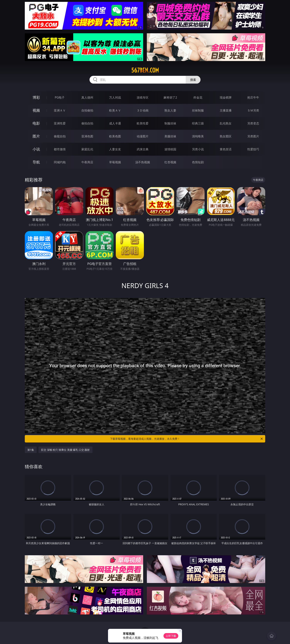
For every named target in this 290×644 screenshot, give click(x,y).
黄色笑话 (226, 149)
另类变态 (253, 123)
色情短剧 (198, 162)
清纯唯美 (198, 136)
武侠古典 (143, 149)
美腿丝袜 (170, 136)
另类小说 (198, 149)
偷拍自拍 (87, 123)
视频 (36, 110)
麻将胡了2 (170, 97)
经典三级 (198, 123)
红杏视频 (170, 162)
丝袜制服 (198, 110)
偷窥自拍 (60, 136)
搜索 (193, 80)
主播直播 (226, 110)
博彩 (36, 97)
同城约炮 (60, 162)
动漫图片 (143, 136)
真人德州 (87, 97)
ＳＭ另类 (253, 110)
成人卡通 (115, 123)
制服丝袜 (170, 123)
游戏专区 (143, 97)
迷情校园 (170, 149)
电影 (36, 123)
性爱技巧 (253, 149)
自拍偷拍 (87, 110)
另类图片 (253, 136)
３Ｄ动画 (143, 110)
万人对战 (115, 97)
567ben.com (145, 70)
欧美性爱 (143, 123)
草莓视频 (115, 162)
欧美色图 (115, 136)
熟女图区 (226, 136)
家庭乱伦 (87, 149)
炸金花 (198, 97)
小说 (36, 149)
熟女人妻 (170, 110)
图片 (36, 136)
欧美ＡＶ (115, 110)
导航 (36, 162)
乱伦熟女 (226, 123)
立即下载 (171, 636)
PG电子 (60, 97)
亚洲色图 (87, 136)
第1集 (31, 450)
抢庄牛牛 (253, 97)
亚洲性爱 (60, 123)
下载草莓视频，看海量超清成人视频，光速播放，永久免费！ (187, 439)
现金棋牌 (226, 97)
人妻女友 (115, 149)
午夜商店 (87, 162)
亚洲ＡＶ (60, 110)
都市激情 (60, 149)
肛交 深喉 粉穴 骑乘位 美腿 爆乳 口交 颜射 (65, 450)
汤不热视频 (143, 162)
